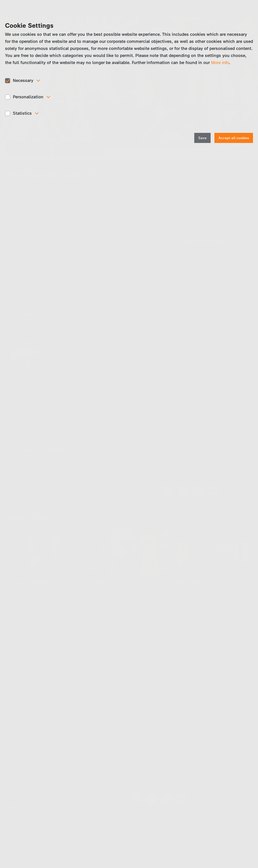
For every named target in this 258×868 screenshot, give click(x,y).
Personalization (28, 97)
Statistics (22, 113)
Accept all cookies (234, 138)
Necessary (23, 80)
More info (220, 63)
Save (202, 138)
